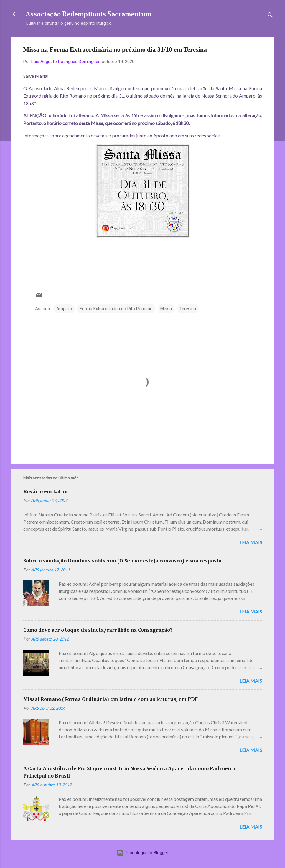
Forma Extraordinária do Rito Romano (116, 309)
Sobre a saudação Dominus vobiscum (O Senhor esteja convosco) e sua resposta (122, 561)
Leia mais (251, 542)
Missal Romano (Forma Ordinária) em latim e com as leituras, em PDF (111, 699)
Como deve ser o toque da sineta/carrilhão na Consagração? (98, 630)
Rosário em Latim (46, 492)
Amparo (64, 309)
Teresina (188, 309)
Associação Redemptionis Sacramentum (88, 14)
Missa (166, 309)
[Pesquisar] (270, 16)
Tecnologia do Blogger (142, 853)
